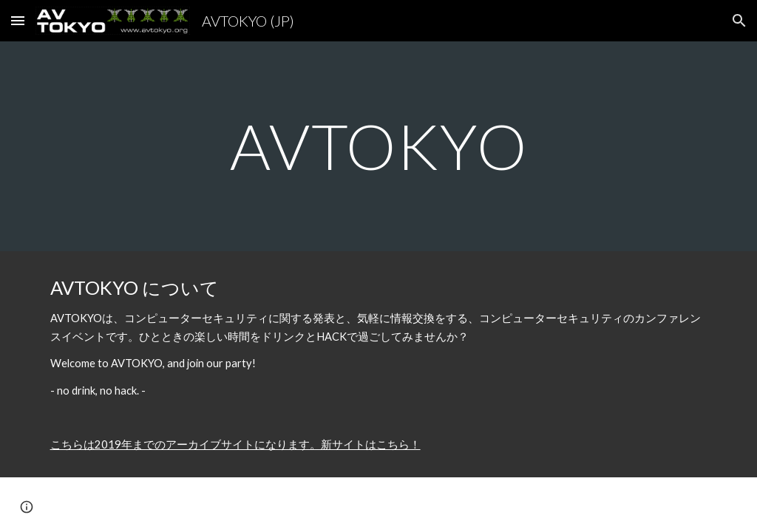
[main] (379, 146)
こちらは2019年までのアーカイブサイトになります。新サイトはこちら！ (235, 444)
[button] (18, 20)
